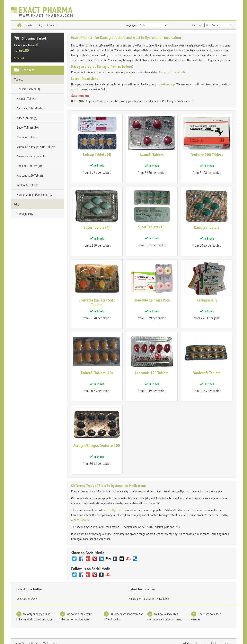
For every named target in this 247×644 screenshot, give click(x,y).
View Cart (19, 58)
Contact (211, 625)
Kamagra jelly (72, 635)
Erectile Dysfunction (115, 492)
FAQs (198, 625)
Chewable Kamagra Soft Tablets (36, 147)
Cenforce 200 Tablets (30, 108)
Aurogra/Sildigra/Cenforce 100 (35, 195)
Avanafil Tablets (27, 99)
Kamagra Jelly (25, 214)
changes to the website (172, 72)
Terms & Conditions (26, 625)
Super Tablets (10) (28, 127)
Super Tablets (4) (27, 118)
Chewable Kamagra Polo (31, 156)
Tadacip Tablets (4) (28, 89)
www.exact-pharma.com (23, 635)
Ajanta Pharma (80, 501)
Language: (130, 25)
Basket (185, 625)
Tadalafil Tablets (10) (30, 166)
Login (225, 625)
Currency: (197, 25)
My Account (50, 625)
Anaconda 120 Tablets (30, 175)
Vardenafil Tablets (28, 185)
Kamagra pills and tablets (98, 635)
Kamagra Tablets (27, 137)
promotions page (165, 84)
